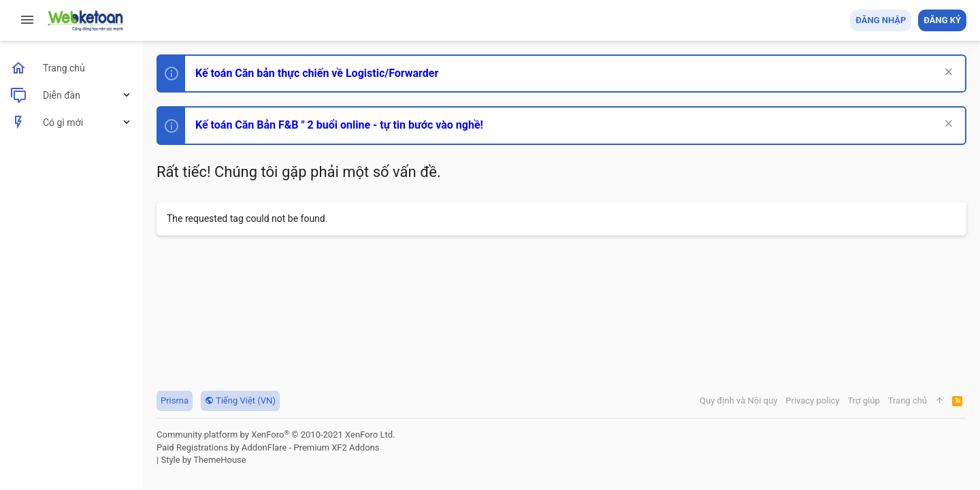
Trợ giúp (864, 401)
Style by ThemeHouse (203, 460)
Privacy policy (812, 401)
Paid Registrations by (268, 447)
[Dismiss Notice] (947, 73)
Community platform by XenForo (276, 435)
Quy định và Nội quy (738, 401)
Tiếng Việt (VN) (240, 401)
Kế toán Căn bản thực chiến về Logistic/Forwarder (317, 73)
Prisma (175, 401)
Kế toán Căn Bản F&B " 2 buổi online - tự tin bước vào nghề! (339, 125)
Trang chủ (908, 401)
